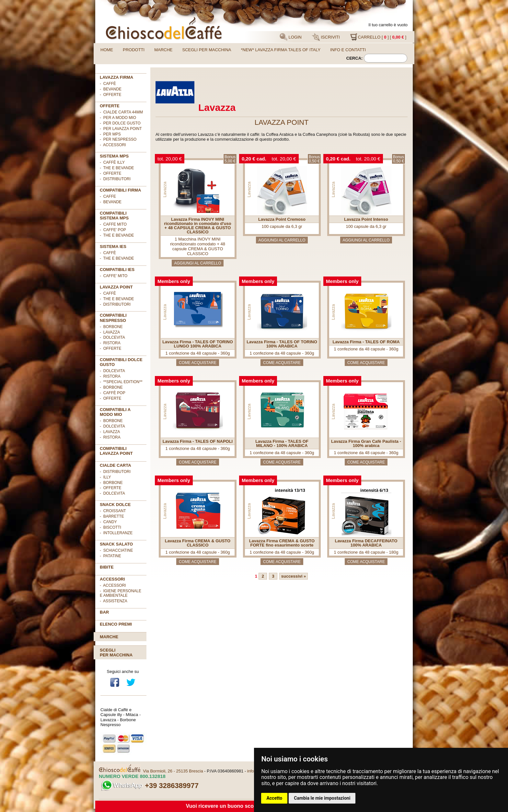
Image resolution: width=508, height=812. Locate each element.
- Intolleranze (116, 533)
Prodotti (134, 50)
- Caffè (108, 84)
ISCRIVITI (326, 37)
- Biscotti (110, 527)
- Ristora (110, 343)
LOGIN (291, 37)
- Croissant (113, 511)
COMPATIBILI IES (117, 270)
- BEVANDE (111, 202)
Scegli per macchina (207, 50)
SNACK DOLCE (115, 505)
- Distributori (115, 179)
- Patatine (110, 556)
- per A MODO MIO (118, 118)
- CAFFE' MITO (114, 276)
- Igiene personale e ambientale (121, 593)
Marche (163, 50)
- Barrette (112, 516)
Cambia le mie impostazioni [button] (322, 798)
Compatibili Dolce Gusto (121, 362)
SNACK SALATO (116, 544)
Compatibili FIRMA (120, 190)
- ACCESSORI (113, 145)
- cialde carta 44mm (121, 112)
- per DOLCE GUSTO (120, 123)
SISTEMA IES (113, 247)
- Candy (108, 522)
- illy (105, 477)
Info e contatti (348, 50)
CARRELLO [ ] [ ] (378, 37)
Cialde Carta (115, 465)
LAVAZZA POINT (116, 287)
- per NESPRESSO (118, 139)
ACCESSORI (112, 579)
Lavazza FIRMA (116, 77)
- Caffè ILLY (112, 162)
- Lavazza (110, 332)
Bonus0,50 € (314, 159)
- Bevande (111, 89)
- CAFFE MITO (113, 224)
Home (107, 50)
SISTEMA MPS (114, 156)
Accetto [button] (274, 798)
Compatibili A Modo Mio (115, 412)
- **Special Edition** (121, 382)
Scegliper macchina (116, 653)
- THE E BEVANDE (117, 235)
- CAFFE (108, 196)
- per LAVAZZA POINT (121, 129)
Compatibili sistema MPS (114, 216)
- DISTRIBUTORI (115, 472)
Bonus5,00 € (230, 159)
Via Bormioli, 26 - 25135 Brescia (173, 771)
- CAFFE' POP (113, 230)
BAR (104, 612)
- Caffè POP (113, 393)
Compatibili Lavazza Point (116, 451)
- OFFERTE (110, 95)
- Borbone (111, 327)
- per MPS (110, 134)
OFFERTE (110, 106)
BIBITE (107, 567)
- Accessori (113, 585)
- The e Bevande (117, 168)
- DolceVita (112, 337)
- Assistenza (114, 601)
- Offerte (110, 173)
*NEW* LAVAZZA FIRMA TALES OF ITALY (281, 50)
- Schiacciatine (116, 550)
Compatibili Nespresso (113, 318)
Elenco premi (116, 624)
